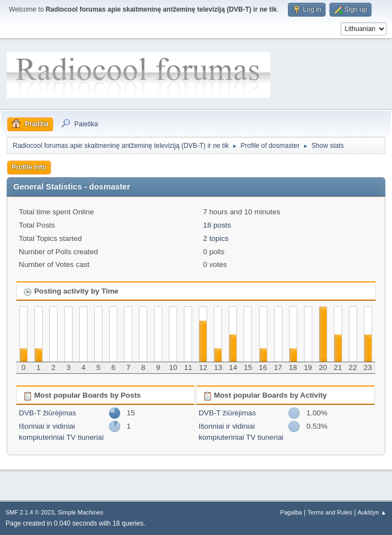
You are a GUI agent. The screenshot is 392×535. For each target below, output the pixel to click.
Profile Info (29, 167)
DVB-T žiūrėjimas (47, 413)
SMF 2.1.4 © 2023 (30, 512)
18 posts (217, 225)
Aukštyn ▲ (372, 512)
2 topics (216, 238)
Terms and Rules (330, 512)
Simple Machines (80, 512)
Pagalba (291, 512)
